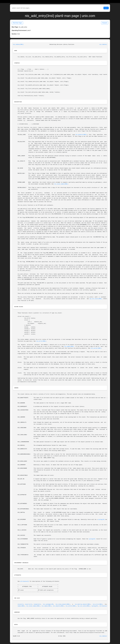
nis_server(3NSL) (96, 348)
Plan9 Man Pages (17, 23)
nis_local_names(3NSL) (61, 184)
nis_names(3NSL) (69, 346)
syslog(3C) (101, 520)
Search (106, 8)
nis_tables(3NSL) (18, 44)
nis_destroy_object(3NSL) (83, 604)
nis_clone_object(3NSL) (63, 604)
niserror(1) (29, 604)
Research (105, 23)
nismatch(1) (37, 604)
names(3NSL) (21, 606)
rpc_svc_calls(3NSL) (96, 299)
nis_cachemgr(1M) (48, 604)
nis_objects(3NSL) (81, 135)
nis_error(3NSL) (41, 341)
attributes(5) (25, 581)
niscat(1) (21, 604)
